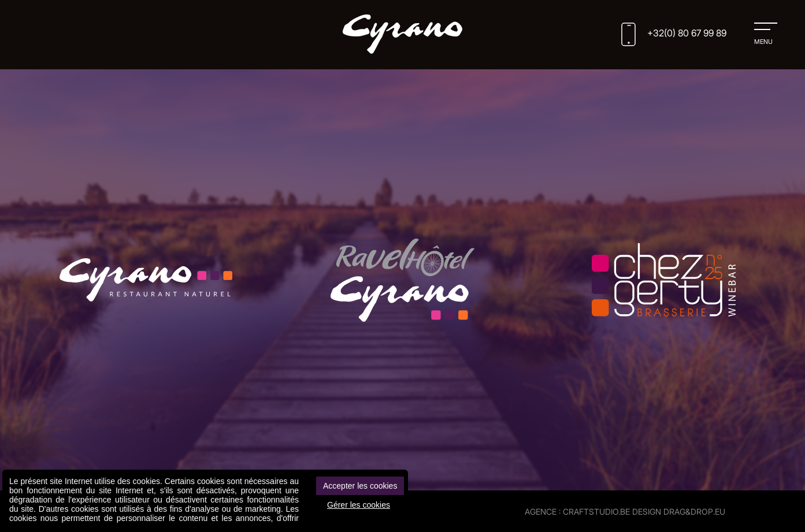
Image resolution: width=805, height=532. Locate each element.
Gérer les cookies (359, 505)
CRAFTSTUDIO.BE (596, 511)
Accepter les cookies (360, 486)
